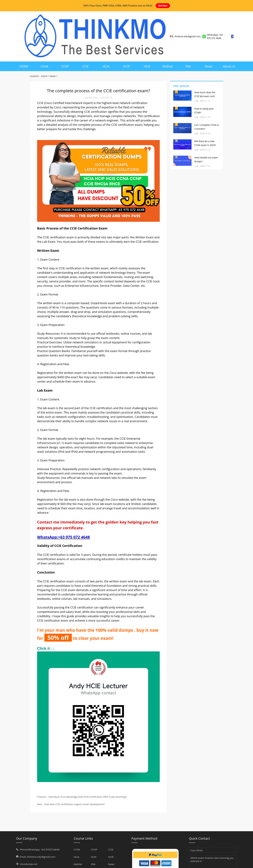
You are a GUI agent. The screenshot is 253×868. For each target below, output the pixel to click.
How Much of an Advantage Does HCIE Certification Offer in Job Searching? (88, 794)
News (53, 73)
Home (44, 73)
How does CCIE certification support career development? (75, 801)
